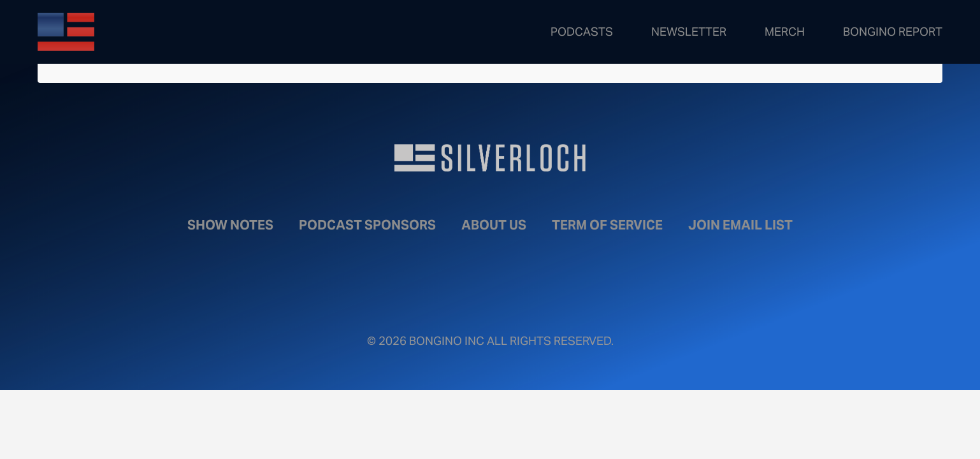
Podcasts (582, 32)
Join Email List (740, 225)
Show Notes (230, 225)
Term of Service (607, 225)
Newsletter (689, 32)
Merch (785, 32)
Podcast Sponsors (367, 225)
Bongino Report (893, 32)
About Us (494, 225)
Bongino (130, 32)
